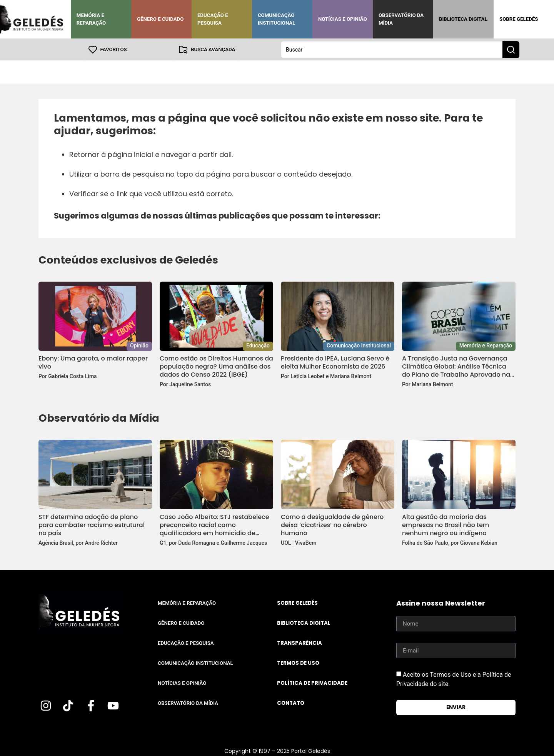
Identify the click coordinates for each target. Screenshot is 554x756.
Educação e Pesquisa (213, 19)
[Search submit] (511, 49)
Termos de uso (298, 663)
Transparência (300, 643)
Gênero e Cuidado (160, 19)
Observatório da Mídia (401, 19)
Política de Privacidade (312, 683)
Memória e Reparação (91, 19)
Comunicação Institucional (277, 19)
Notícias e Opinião (343, 19)
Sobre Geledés (519, 19)
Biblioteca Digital (463, 19)
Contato (291, 703)
